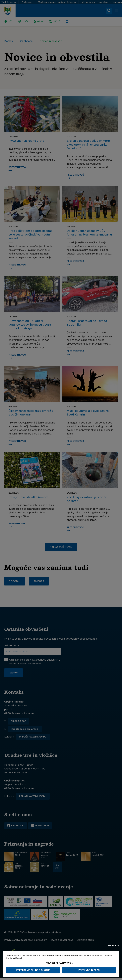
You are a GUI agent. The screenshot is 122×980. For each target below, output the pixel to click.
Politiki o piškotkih (14, 958)
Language (113, 945)
